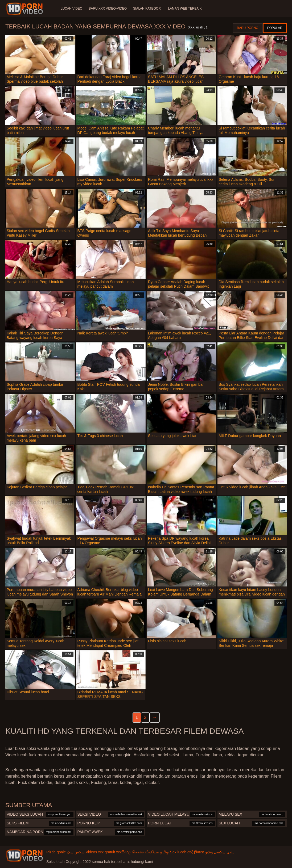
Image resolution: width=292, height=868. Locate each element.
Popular (275, 28)
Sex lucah (178, 852)
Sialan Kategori (147, 9)
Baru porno (248, 28)
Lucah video (71, 9)
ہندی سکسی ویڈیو (220, 852)
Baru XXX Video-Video (108, 9)
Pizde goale (56, 852)
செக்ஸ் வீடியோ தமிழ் (151, 852)
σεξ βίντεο (196, 852)
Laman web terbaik (185, 9)
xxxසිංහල (124, 852)
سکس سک (76, 852)
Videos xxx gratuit (100, 852)
